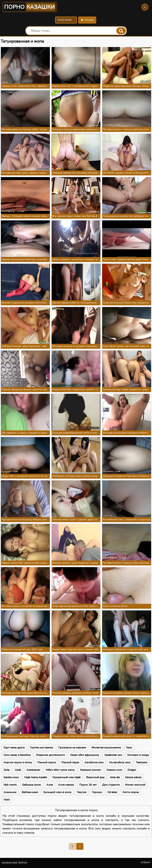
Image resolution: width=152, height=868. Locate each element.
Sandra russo (11, 777)
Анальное (10, 792)
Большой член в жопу (57, 792)
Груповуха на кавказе (72, 748)
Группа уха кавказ (41, 748)
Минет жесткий (135, 785)
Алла (50, 785)
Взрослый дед (95, 777)
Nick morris (10, 785)
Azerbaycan (33, 770)
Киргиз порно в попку (18, 762)
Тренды (87, 20)
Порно (30, 7)
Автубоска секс (94, 762)
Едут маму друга (14, 748)
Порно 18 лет (88, 785)
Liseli (18, 770)
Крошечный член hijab (67, 777)
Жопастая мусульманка (106, 748)
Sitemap (145, 863)
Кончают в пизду (138, 755)
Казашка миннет (91, 770)
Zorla (7, 770)
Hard (7, 800)
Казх (129, 748)
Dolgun (132, 770)
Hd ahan (112, 792)
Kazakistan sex (113, 755)
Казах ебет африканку (85, 755)
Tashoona (142, 762)
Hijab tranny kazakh (36, 777)
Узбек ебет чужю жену (60, 770)
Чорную (97, 792)
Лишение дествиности (50, 755)
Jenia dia (115, 777)
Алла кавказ (66, 785)
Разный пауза (70, 762)
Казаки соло (114, 770)
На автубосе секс (120, 762)
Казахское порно (14, 863)
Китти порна (131, 792)
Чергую (82, 792)
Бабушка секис (32, 785)
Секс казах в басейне (17, 755)
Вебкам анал (30, 792)
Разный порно (47, 762)
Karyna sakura (133, 777)
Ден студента (111, 785)
